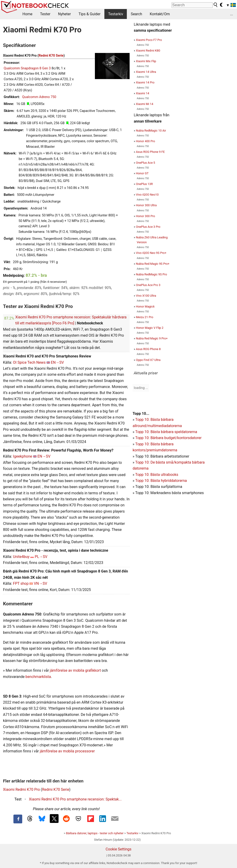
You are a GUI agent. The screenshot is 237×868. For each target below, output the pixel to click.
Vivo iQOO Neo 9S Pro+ (151, 253)
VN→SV (40, 583)
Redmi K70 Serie (51, 56)
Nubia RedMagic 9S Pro (151, 274)
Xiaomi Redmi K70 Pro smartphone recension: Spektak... (75, 799)
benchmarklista (38, 677)
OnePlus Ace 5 (145, 163)
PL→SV (41, 557)
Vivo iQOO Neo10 (147, 195)
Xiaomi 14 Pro (145, 82)
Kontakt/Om (160, 14)
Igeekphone (23, 456)
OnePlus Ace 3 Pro (148, 227)
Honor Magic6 (145, 306)
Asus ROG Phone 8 (148, 349)
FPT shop (21, 583)
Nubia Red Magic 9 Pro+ (152, 338)
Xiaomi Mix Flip (146, 61)
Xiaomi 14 (142, 93)
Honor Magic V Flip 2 (150, 328)
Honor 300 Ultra (146, 205)
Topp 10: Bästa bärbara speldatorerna (166, 432)
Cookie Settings (118, 849)
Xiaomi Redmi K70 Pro (21, 790)
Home (27, 14)
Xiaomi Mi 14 (145, 104)
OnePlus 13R (144, 184)
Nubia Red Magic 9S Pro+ (153, 264)
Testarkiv (116, 14)
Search (136, 14)
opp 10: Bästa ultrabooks (158, 475)
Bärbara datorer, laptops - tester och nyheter (95, 833)
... (232, 14)
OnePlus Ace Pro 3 (148, 285)
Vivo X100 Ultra (146, 296)
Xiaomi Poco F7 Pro (149, 40)
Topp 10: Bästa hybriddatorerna (161, 481)
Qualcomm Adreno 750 (39, 97)
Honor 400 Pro (145, 141)
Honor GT (142, 173)
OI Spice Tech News (29, 362)
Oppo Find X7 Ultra (148, 360)
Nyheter (64, 14)
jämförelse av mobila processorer (67, 751)
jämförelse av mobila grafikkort (75, 670)
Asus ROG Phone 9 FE (150, 152)
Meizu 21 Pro (145, 317)
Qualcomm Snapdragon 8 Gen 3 (27, 68)
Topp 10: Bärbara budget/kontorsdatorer (168, 438)
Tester (45, 14)
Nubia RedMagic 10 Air (151, 131)
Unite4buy (21, 557)
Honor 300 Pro (145, 216)
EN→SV (57, 362)
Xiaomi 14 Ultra (146, 72)
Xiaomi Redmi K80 (148, 51)
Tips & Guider (89, 14)
